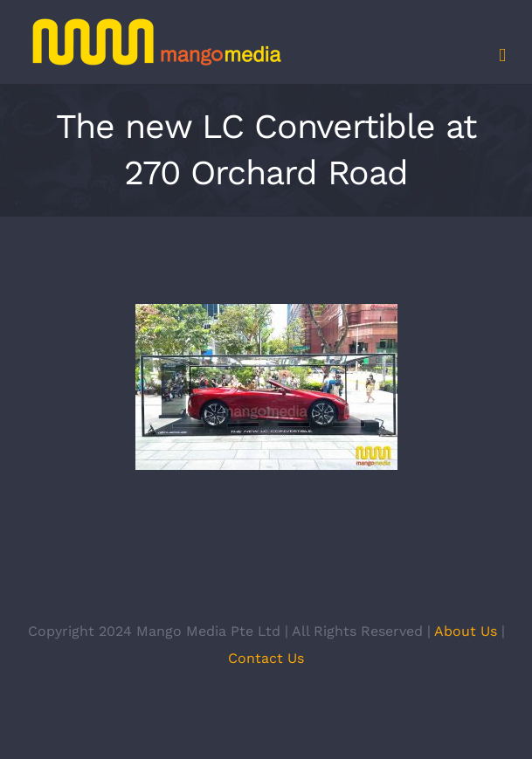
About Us (466, 631)
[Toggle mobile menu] (502, 55)
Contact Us (266, 658)
